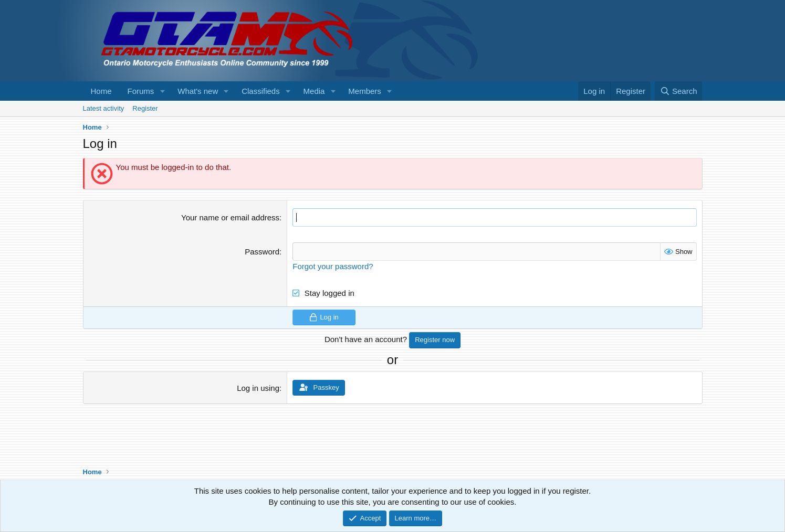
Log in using (258, 387)
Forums (141, 91)
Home (101, 91)
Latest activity (104, 108)
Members (365, 91)
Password (262, 252)
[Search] (679, 91)
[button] (162, 91)
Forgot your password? (333, 266)
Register (145, 108)
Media (314, 91)
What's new (198, 91)
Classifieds (261, 91)
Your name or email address (230, 217)
